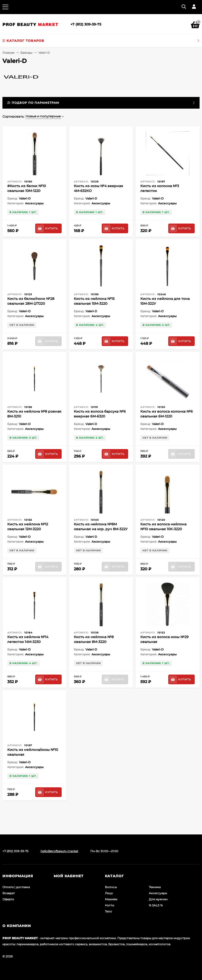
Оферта (8, 899)
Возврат (9, 893)
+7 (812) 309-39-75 (86, 24)
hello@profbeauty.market (59, 851)
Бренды (26, 53)
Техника (155, 887)
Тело (108, 911)
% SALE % (156, 905)
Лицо (109, 893)
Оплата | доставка (16, 887)
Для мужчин (158, 899)
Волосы (111, 887)
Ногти (109, 905)
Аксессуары (158, 893)
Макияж (111, 899)
